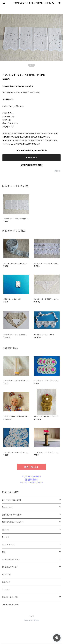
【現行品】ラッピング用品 (12, 515)
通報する (58, 171)
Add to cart (32, 158)
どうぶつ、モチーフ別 (10, 597)
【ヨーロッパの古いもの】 (12, 500)
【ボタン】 (5, 530)
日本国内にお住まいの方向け (31, 165)
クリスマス (6, 589)
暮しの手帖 (6, 574)
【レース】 (5, 537)
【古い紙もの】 (7, 507)
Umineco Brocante (10, 604)
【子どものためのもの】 (11, 560)
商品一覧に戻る (31, 467)
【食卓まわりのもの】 (10, 567)
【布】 (4, 552)
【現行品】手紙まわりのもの (13, 522)
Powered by (31, 620)
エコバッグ (6, 582)
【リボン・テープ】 (8, 545)
